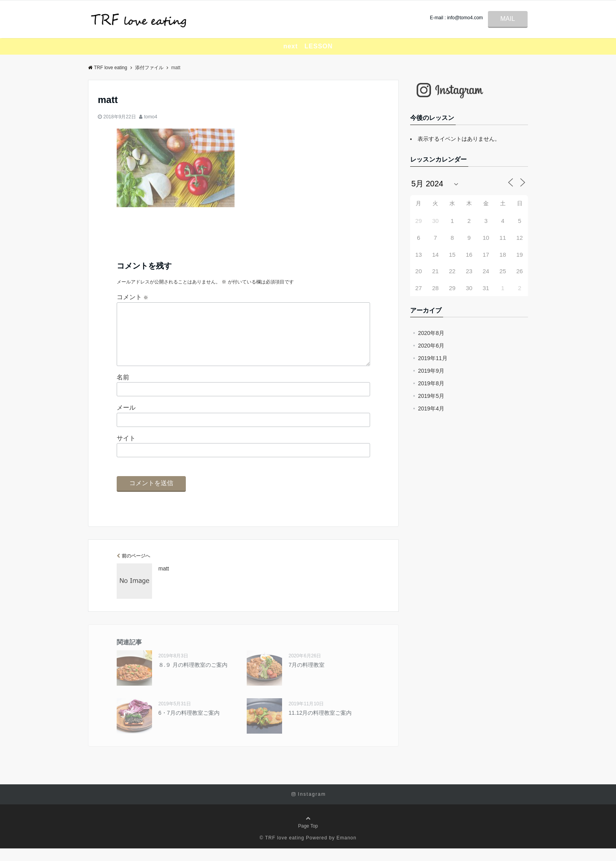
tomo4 (151, 117)
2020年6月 (431, 346)
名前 (123, 390)
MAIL (508, 19)
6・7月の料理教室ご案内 (189, 725)
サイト (126, 451)
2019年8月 (431, 383)
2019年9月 (431, 371)
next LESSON (308, 46)
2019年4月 (431, 408)
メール (126, 420)
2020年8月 (431, 333)
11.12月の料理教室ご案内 (320, 725)
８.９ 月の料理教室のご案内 (193, 677)
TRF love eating (108, 68)
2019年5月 (431, 396)
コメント (132, 297)
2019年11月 (433, 358)
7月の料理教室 (306, 677)
